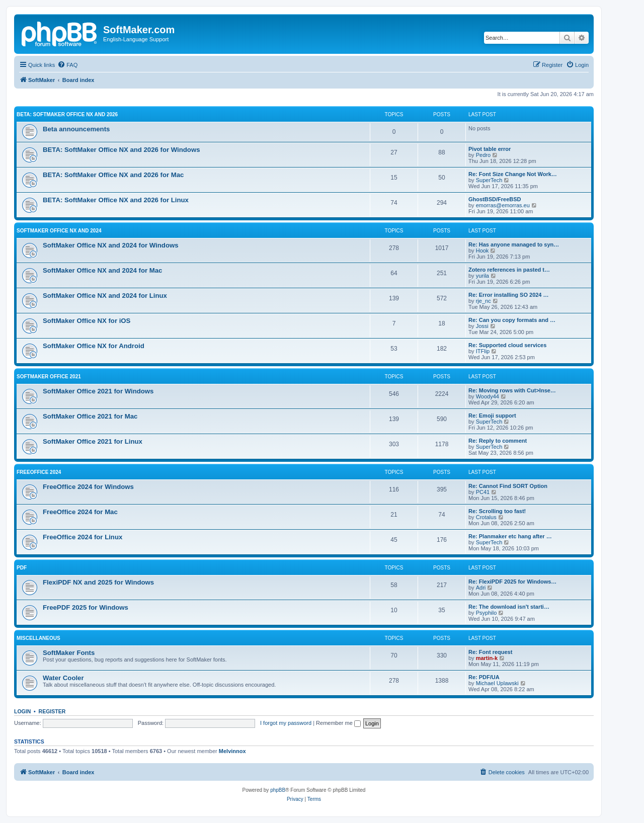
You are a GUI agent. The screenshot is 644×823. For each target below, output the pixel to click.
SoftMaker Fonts (69, 653)
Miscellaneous (38, 638)
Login (22, 711)
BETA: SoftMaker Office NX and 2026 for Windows (122, 150)
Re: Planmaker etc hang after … (510, 536)
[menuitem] (67, 65)
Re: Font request (490, 652)
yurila (482, 276)
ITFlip (483, 351)
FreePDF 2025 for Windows (86, 607)
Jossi (482, 326)
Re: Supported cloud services (507, 345)
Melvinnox (232, 751)
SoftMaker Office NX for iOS (87, 321)
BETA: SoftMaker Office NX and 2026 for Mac (113, 175)
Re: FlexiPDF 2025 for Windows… (512, 582)
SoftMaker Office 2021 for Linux (93, 441)
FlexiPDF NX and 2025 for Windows (98, 582)
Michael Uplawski (497, 683)
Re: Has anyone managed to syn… (514, 244)
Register (52, 711)
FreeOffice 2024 (39, 472)
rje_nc (484, 301)
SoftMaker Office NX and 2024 (59, 231)
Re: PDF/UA (484, 677)
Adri (481, 588)
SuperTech (489, 180)
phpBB (278, 790)
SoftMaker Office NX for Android (94, 346)
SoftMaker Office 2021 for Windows (98, 391)
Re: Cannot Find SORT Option (508, 486)
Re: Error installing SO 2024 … (509, 295)
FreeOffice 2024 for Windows (88, 487)
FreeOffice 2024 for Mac (80, 512)
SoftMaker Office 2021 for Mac (90, 416)
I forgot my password (286, 723)
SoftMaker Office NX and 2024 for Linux (105, 296)
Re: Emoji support (492, 416)
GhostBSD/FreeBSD (495, 199)
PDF (22, 568)
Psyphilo (487, 613)
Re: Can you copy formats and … (512, 320)
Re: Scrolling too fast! (497, 511)
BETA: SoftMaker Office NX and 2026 (67, 114)
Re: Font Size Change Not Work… (513, 174)
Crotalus (486, 517)
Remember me (338, 723)
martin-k (487, 658)
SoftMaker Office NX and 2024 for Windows (111, 245)
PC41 (483, 492)
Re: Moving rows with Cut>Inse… (512, 390)
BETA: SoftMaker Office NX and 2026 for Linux (116, 200)
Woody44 (488, 396)
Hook (482, 251)
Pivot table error (490, 149)
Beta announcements (76, 129)
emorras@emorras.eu (503, 205)
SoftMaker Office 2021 (49, 377)
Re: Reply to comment (498, 441)
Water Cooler (63, 678)
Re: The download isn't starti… (509, 607)
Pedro (483, 155)
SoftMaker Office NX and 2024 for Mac (102, 270)
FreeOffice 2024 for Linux (83, 537)
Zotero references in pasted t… (509, 270)
